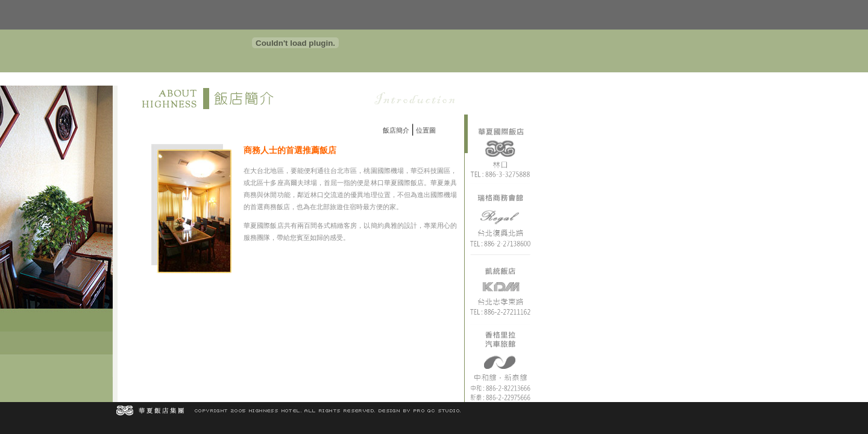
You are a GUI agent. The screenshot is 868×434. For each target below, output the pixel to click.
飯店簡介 (396, 130)
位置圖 (426, 130)
